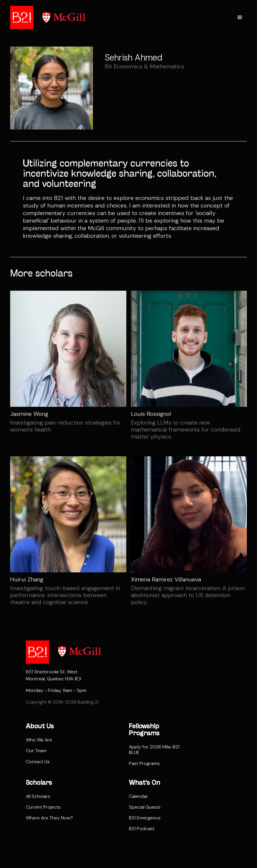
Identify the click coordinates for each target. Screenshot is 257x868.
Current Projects (43, 807)
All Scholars (38, 796)
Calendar (139, 796)
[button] (240, 17)
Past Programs (144, 763)
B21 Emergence (145, 818)
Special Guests (145, 807)
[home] (22, 17)
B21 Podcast (142, 829)
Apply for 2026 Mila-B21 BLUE (154, 750)
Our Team (36, 751)
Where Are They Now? (49, 818)
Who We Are (39, 740)
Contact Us (38, 762)
